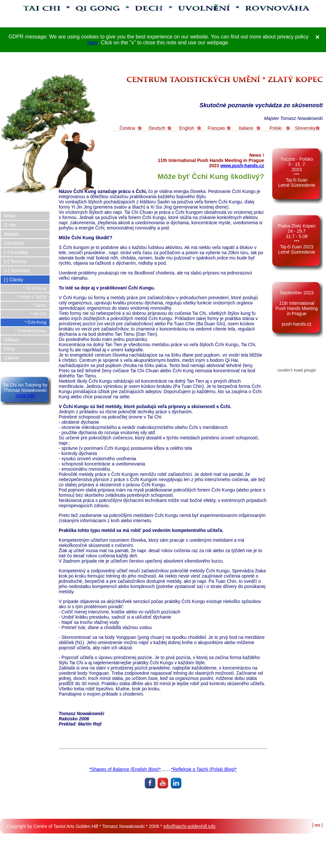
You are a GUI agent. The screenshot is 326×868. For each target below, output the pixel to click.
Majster (11, 234)
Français (216, 128)
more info (25, 395)
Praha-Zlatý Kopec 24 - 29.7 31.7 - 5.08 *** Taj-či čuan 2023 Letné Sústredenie (297, 239)
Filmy (9, 349)
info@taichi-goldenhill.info (189, 826)
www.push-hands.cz (242, 166)
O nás (10, 225)
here (93, 43)
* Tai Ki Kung (35, 288)
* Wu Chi (38, 314)
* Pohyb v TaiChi (31, 297)
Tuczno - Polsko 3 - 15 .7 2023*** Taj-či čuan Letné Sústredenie (297, 172)
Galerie (11, 358)
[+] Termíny (15, 261)
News (10, 216)
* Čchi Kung (35, 322)
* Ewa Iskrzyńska (31, 331)
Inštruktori (14, 243)
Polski (276, 128)
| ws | (318, 825)
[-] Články (14, 280)
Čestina (127, 128)
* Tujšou (39, 305)
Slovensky (305, 128)
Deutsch (157, 128)
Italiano (246, 128)
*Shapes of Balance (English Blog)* (125, 769)
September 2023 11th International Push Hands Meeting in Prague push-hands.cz (297, 308)
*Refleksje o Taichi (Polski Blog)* (204, 769)
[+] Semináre (17, 271)
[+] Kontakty (16, 252)
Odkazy (12, 340)
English (187, 128)
